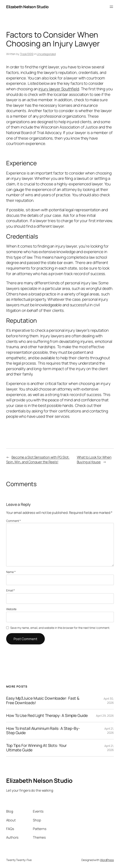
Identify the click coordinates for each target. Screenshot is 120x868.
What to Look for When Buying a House (94, 459)
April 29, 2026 (105, 716)
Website (11, 609)
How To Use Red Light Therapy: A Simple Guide (47, 716)
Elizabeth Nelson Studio (27, 7)
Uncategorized (46, 54)
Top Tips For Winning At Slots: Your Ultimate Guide (36, 748)
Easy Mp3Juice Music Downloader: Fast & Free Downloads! (43, 701)
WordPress (107, 860)
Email (10, 590)
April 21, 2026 (109, 731)
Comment (13, 521)
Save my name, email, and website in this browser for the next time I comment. (60, 628)
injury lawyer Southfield (59, 89)
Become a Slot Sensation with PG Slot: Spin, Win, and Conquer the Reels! (38, 459)
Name (11, 572)
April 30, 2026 (109, 701)
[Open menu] (111, 7)
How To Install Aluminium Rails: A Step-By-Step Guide (43, 731)
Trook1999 (27, 54)
